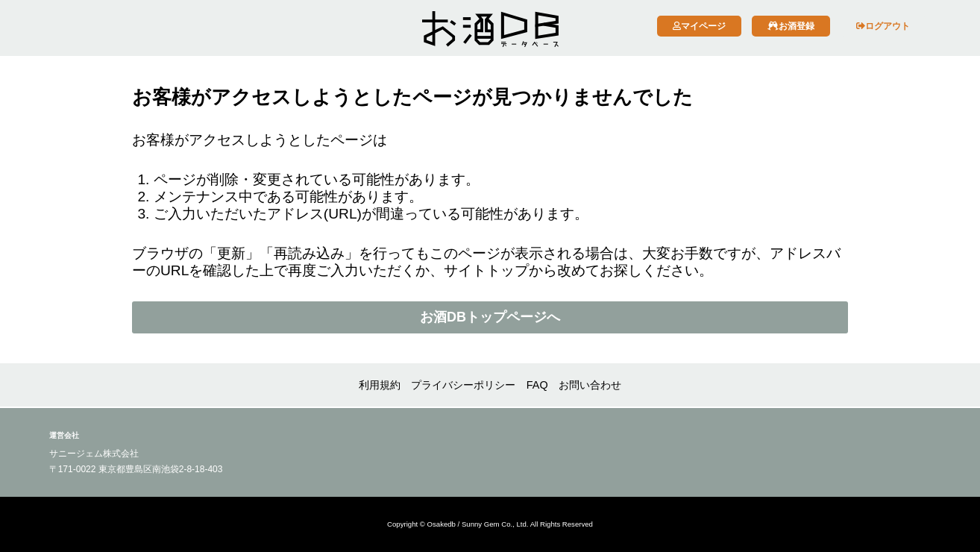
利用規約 (380, 385)
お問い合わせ (590, 385)
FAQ (537, 385)
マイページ (699, 26)
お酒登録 (791, 26)
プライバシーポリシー (463, 385)
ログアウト (883, 26)
